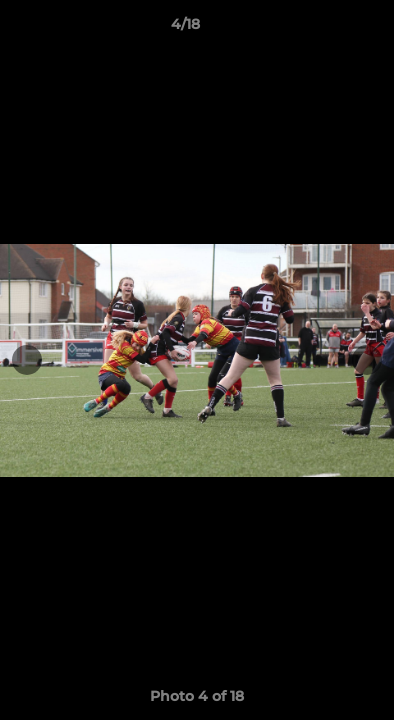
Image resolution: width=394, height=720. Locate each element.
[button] (322, 29)
